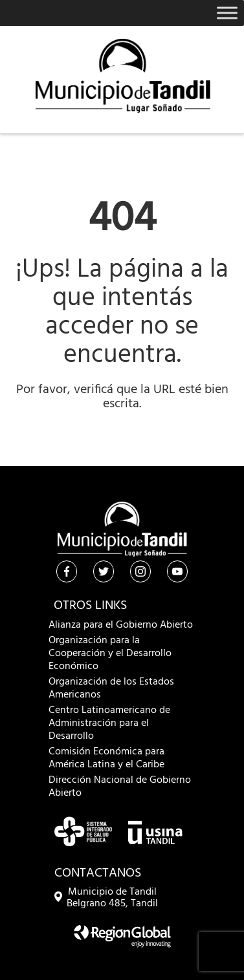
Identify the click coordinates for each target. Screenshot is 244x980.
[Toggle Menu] (227, 13)
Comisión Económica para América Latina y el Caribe (106, 758)
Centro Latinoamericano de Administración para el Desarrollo (109, 723)
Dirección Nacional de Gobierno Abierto (120, 787)
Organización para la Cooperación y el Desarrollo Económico (110, 654)
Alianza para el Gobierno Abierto (121, 625)
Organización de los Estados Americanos (111, 688)
